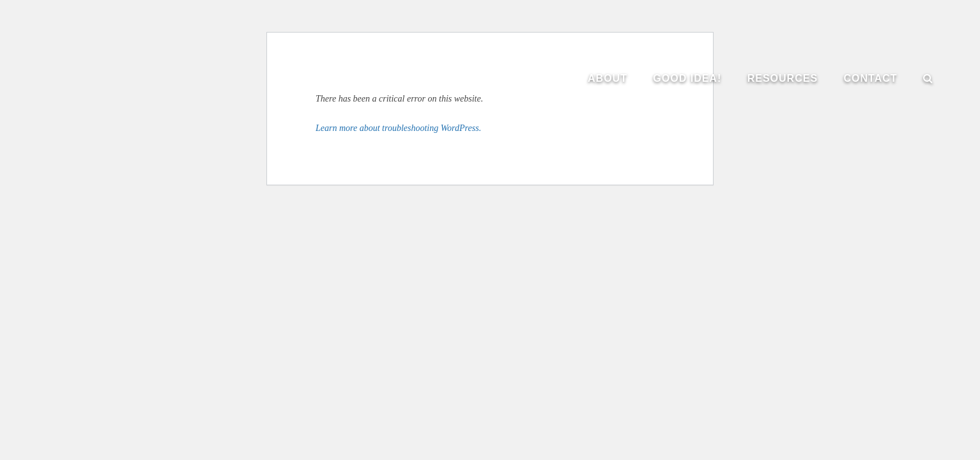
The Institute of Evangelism (141, 83)
